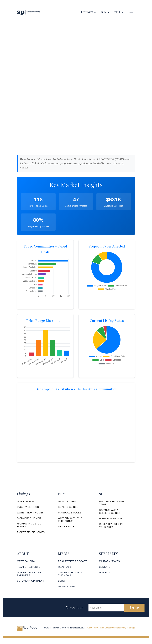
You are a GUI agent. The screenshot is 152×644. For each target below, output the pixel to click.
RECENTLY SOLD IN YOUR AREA (111, 526)
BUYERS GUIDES (68, 507)
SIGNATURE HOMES (29, 518)
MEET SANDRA (26, 561)
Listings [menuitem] (87, 12)
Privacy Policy (92, 628)
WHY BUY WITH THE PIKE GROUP (70, 520)
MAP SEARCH (66, 527)
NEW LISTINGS (67, 501)
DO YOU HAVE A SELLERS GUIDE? (110, 512)
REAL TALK (65, 567)
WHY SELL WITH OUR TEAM (112, 503)
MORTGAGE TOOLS (70, 513)
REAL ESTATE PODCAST (73, 561)
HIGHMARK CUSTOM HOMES (29, 525)
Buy (104, 12)
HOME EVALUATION (111, 518)
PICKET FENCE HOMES (31, 532)
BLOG (61, 581)
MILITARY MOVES (109, 561)
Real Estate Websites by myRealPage (118, 628)
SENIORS (105, 567)
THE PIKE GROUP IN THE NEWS (70, 574)
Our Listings (26, 501)
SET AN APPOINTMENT (31, 581)
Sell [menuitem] (118, 12)
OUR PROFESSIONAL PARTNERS (30, 574)
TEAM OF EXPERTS (29, 567)
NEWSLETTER (66, 587)
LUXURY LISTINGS (28, 507)
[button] (26, 501)
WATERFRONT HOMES (30, 513)
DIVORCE (105, 572)
